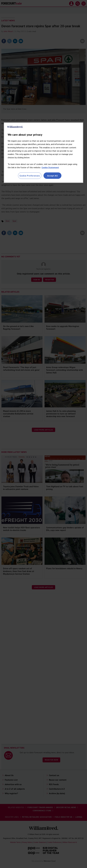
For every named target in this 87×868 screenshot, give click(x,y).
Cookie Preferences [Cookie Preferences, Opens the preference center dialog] (30, 176)
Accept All (53, 176)
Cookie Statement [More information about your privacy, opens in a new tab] (50, 167)
